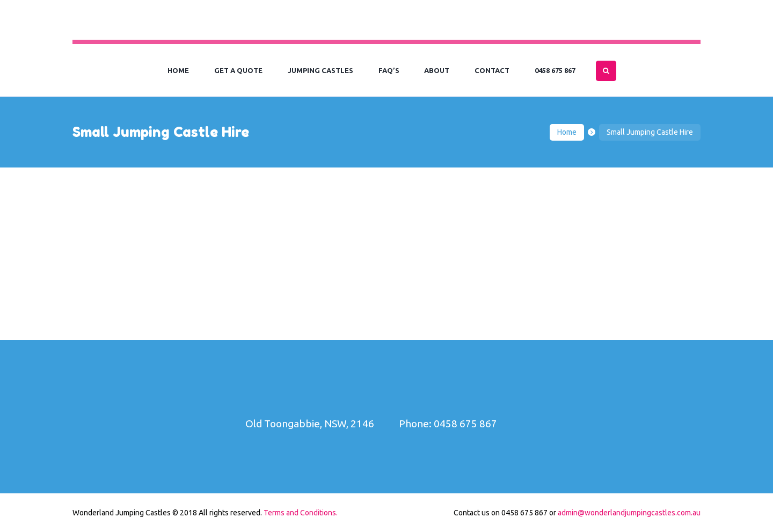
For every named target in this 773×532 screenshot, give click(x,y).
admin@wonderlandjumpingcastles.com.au (629, 513)
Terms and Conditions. (301, 513)
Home (567, 132)
